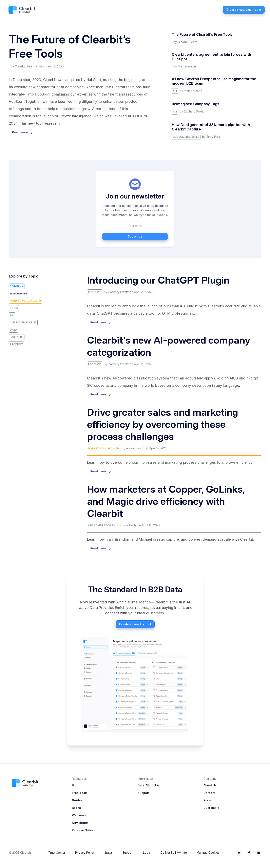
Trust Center (57, 853)
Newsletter (80, 823)
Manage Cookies (208, 853)
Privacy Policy (85, 853)
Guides (77, 800)
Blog (75, 785)
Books (76, 808)
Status (109, 853)
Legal (147, 853)
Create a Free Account (135, 624)
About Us (210, 785)
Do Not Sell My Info (174, 853)
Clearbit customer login (244, 10)
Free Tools (80, 793)
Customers (211, 808)
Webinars (79, 815)
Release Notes (83, 830)
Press (208, 800)
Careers (210, 793)
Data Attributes (149, 785)
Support (143, 793)
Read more (22, 132)
